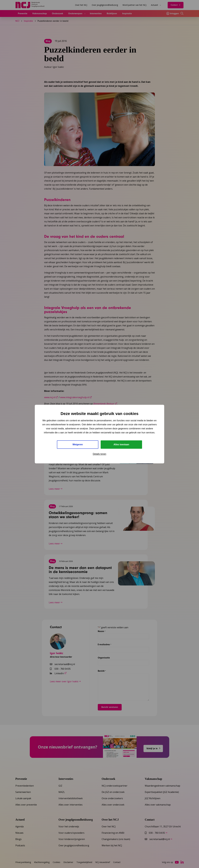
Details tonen (99, 454)
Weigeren (78, 444)
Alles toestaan (121, 444)
